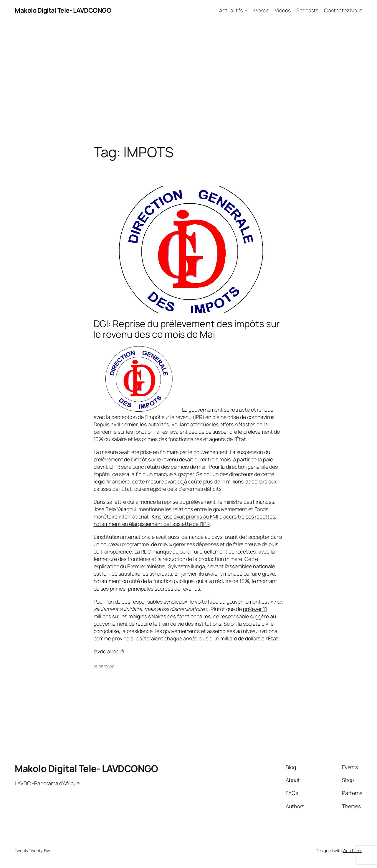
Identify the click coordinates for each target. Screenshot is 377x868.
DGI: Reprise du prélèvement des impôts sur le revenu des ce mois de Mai (187, 329)
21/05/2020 (104, 667)
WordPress (352, 850)
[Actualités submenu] (246, 10)
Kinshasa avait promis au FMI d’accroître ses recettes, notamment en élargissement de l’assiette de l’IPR (185, 520)
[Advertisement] (188, 82)
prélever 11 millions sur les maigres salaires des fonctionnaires (180, 613)
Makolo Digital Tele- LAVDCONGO (63, 10)
